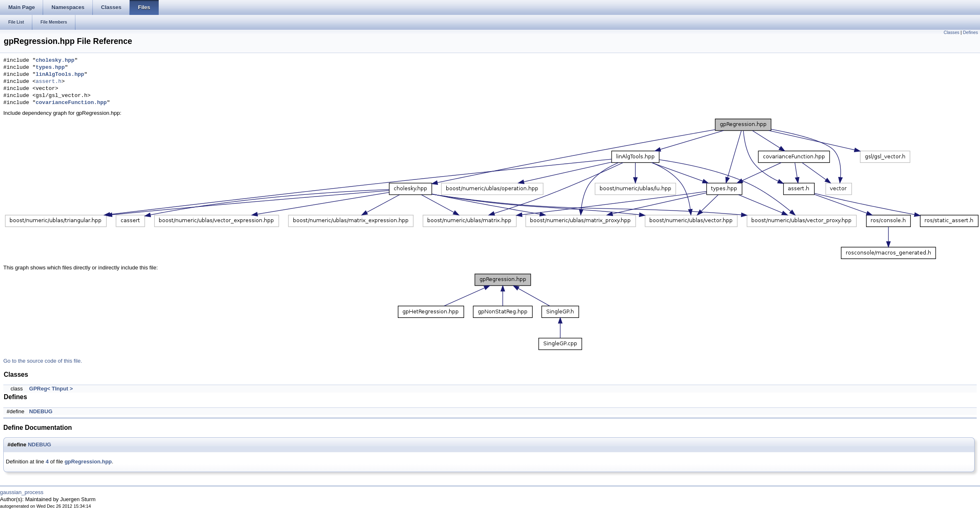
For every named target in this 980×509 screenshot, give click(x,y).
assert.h (48, 82)
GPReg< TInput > (51, 389)
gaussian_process (22, 492)
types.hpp (50, 68)
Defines (970, 32)
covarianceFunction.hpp (71, 103)
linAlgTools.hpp (60, 75)
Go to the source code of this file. (43, 361)
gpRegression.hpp (88, 462)
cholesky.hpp (55, 61)
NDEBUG (41, 411)
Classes (951, 32)
